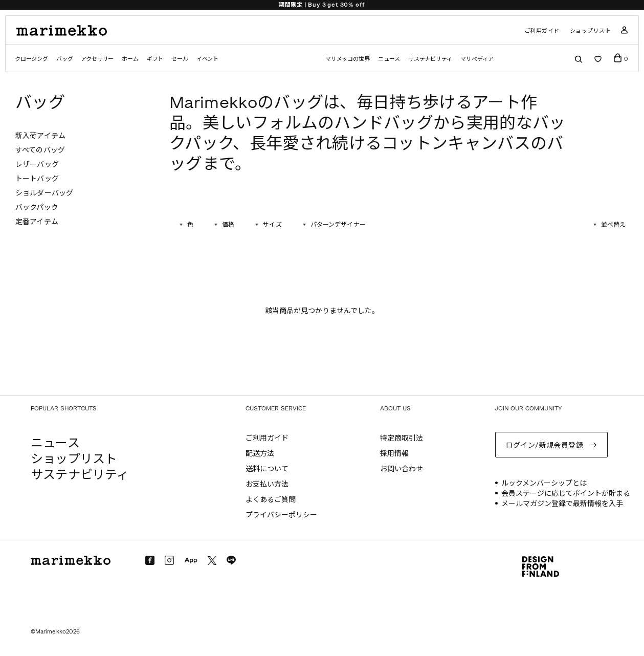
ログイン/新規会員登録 (545, 445)
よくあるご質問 (271, 500)
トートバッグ (37, 179)
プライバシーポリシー (281, 515)
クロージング (31, 59)
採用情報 (394, 454)
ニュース (389, 59)
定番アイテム (37, 222)
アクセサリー (97, 59)
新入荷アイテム (40, 136)
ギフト (155, 59)
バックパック (37, 207)
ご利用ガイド (542, 31)
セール (180, 59)
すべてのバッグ (40, 150)
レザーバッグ (37, 165)
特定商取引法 (402, 438)
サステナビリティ (430, 59)
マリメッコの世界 (348, 59)
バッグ (64, 59)
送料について (267, 469)
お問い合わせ (402, 469)
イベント (207, 59)
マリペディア (477, 59)
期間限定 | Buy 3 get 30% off (322, 5)
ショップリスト (591, 31)
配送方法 (260, 454)
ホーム (130, 59)
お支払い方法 (267, 484)
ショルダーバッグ (44, 193)
